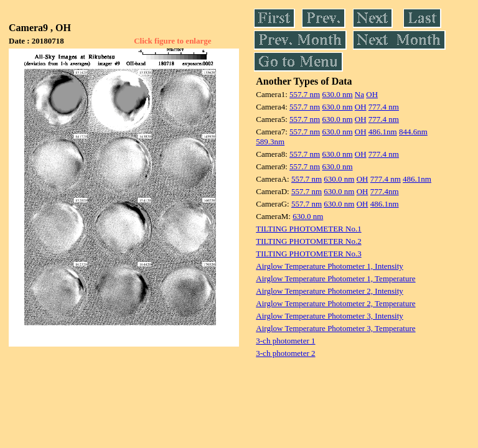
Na (359, 94)
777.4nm (385, 191)
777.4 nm (384, 107)
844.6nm (413, 132)
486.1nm (383, 132)
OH (372, 94)
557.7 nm (305, 94)
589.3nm (270, 142)
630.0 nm (337, 94)
